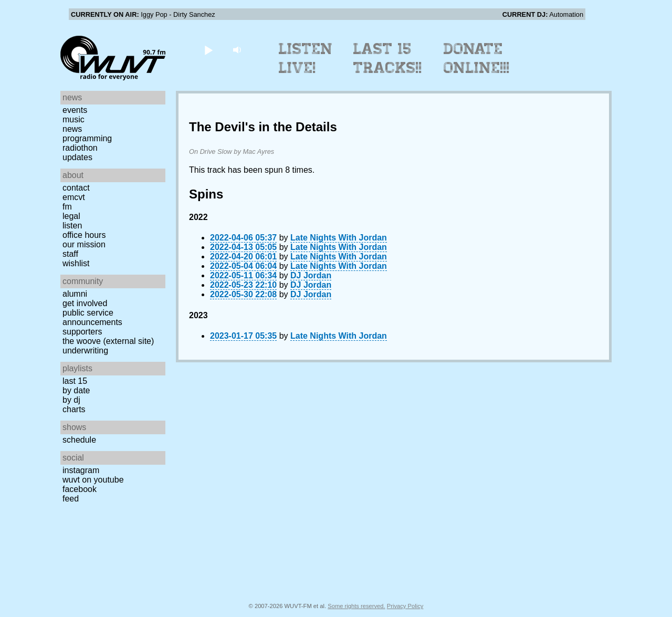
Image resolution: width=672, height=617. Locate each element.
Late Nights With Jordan (339, 238)
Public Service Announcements (92, 317)
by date (76, 390)
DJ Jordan (311, 275)
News (72, 129)
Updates (77, 157)
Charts (74, 409)
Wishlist (76, 263)
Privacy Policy (405, 606)
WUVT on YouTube (93, 480)
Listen (72, 226)
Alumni (75, 294)
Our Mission (84, 244)
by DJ (71, 400)
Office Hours (84, 235)
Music (73, 119)
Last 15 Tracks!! (388, 58)
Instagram (81, 470)
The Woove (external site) (108, 341)
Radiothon (80, 148)
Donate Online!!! (477, 58)
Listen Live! (306, 58)
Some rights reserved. (356, 606)
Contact (76, 188)
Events (75, 110)
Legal (71, 216)
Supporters (82, 332)
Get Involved (85, 303)
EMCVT (74, 197)
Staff (70, 254)
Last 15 (75, 381)
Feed (71, 499)
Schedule (79, 440)
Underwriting (85, 351)
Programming (87, 138)
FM (67, 207)
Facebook (80, 489)
